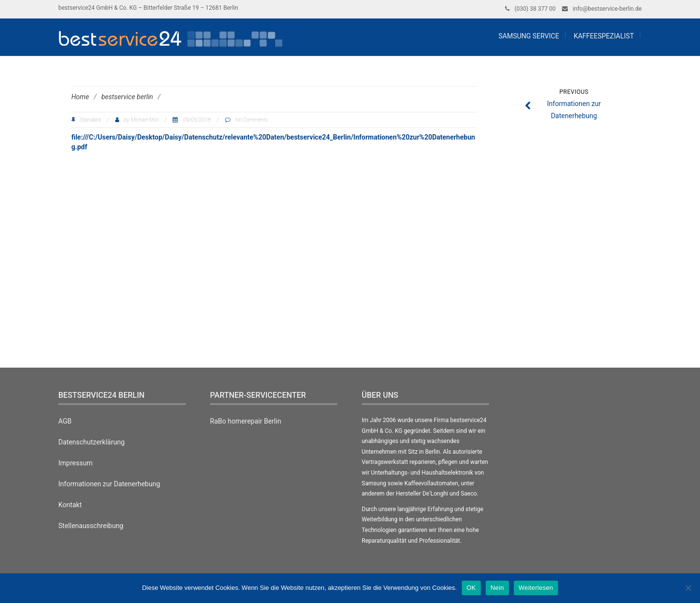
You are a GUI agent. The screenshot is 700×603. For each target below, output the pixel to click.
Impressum (75, 463)
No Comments (252, 120)
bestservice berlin (127, 97)
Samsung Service (528, 36)
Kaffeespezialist (604, 36)
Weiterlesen (536, 588)
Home (80, 97)
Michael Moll (145, 120)
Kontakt (70, 505)
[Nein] (688, 588)
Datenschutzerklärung (91, 442)
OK (471, 588)
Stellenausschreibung (91, 526)
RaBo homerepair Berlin (245, 421)
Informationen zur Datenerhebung (109, 484)
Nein (497, 588)
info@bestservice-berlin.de (607, 9)
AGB (65, 421)
